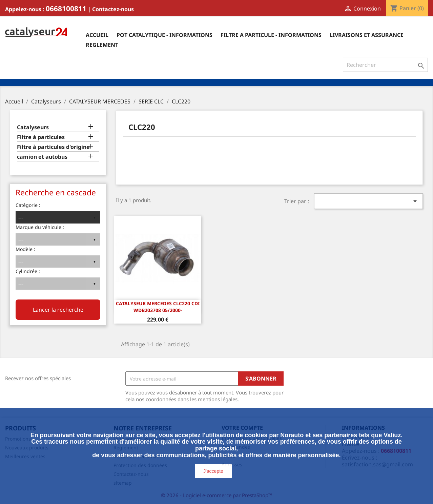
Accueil (97, 35)
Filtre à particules (41, 137)
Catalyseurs (33, 127)
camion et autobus (42, 157)
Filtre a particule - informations (271, 35)
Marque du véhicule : (40, 227)
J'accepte (213, 471)
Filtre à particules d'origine (53, 147)
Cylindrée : (28, 271)
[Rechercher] (385, 65)
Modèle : (25, 249)
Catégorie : (28, 205)
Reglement (102, 45)
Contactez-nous (113, 9)
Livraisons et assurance (367, 35)
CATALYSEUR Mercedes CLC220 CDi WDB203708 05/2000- (158, 307)
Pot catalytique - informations (164, 35)
